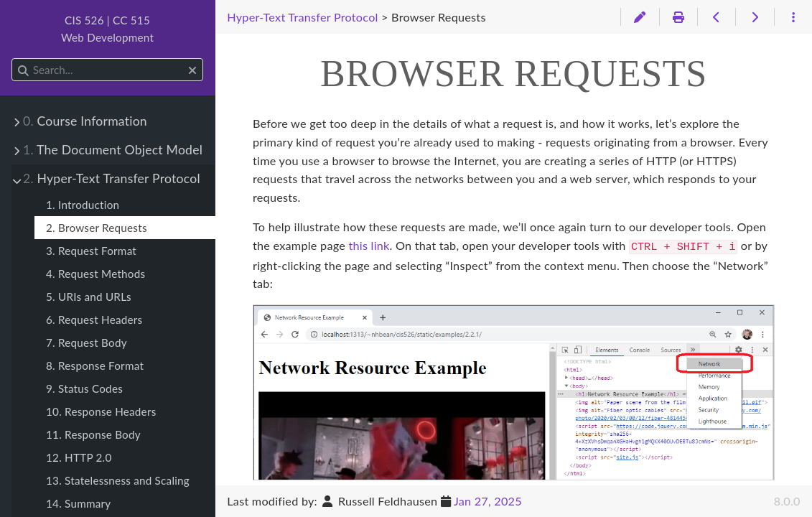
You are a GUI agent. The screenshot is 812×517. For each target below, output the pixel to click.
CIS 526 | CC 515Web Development (107, 29)
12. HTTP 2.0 (79, 457)
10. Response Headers (101, 411)
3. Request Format (91, 251)
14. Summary (78, 503)
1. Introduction (83, 205)
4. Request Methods (95, 274)
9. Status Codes (84, 388)
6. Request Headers (94, 320)
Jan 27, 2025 (488, 501)
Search (13, 59)
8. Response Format (95, 365)
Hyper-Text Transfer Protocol (112, 178)
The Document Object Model (113, 150)
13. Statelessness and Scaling (118, 480)
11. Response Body (93, 434)
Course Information (85, 121)
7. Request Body (87, 343)
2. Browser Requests (97, 228)
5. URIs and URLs (89, 297)
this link (369, 245)
